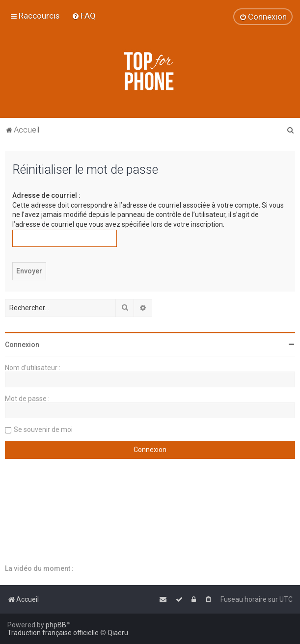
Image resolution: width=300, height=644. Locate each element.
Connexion (22, 345)
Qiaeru (118, 633)
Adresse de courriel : (46, 195)
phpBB (56, 625)
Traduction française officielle (53, 633)
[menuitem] (84, 16)
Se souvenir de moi (43, 429)
